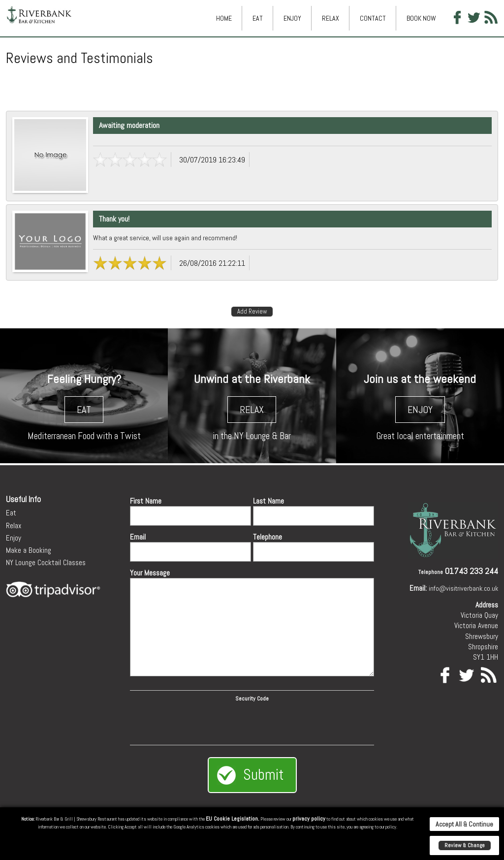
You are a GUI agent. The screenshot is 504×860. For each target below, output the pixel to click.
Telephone (268, 537)
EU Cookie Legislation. (233, 819)
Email (138, 537)
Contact (373, 18)
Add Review (252, 311)
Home (224, 18)
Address (487, 605)
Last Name (268, 501)
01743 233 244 (472, 571)
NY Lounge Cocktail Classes (46, 562)
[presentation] (252, 722)
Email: (418, 588)
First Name (146, 501)
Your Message (150, 573)
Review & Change (465, 845)
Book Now (421, 18)
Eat (258, 18)
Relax (331, 18)
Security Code (252, 699)
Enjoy (292, 18)
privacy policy (309, 819)
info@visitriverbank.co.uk (463, 588)
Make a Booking (29, 550)
